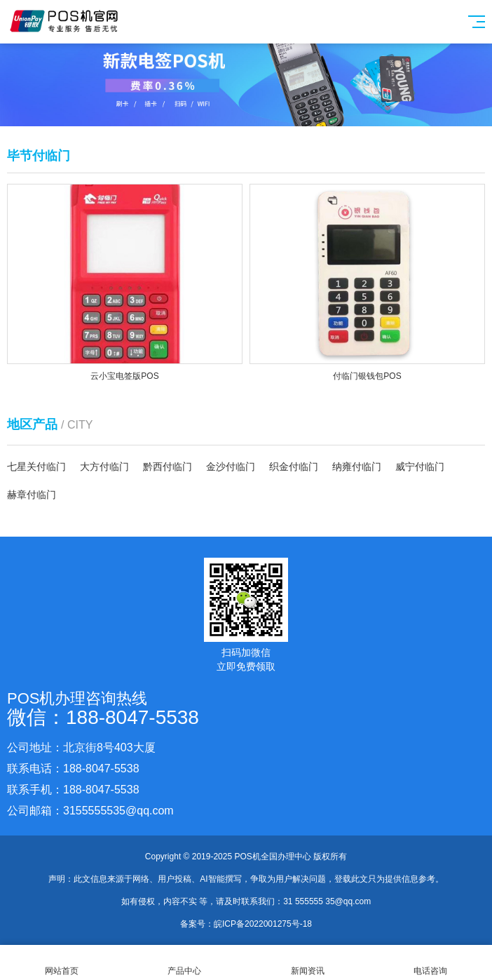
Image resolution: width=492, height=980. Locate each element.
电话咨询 (431, 963)
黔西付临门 (168, 466)
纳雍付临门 (357, 466)
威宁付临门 (420, 466)
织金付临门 (294, 466)
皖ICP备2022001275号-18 (263, 924)
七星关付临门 (36, 466)
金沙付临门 (231, 466)
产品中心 (185, 963)
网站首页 (62, 963)
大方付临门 (104, 466)
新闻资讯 (308, 963)
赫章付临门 (32, 495)
